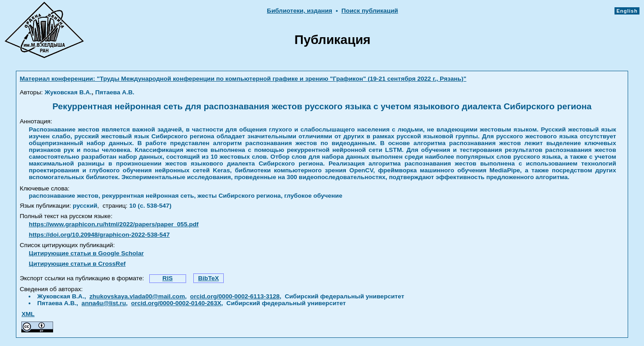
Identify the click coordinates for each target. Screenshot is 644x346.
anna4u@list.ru (104, 303)
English (627, 11)
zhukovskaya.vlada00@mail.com (137, 296)
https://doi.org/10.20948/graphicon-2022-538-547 (99, 235)
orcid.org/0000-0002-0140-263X (176, 303)
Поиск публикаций (370, 11)
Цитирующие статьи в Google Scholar (86, 253)
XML (28, 314)
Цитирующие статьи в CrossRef (77, 264)
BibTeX (209, 278)
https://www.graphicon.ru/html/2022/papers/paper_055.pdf (113, 224)
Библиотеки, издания (300, 11)
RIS (168, 278)
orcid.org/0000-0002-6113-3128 (235, 296)
